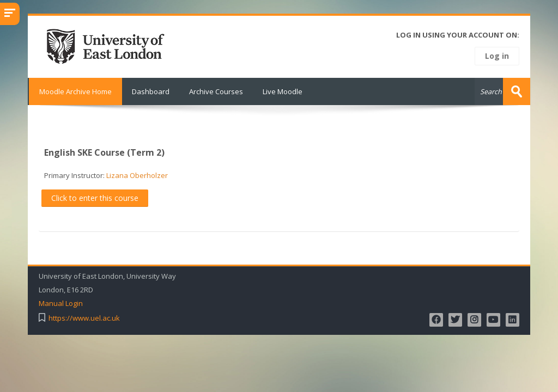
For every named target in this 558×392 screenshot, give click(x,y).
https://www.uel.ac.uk (84, 318)
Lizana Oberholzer (137, 175)
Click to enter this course (95, 198)
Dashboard (151, 91)
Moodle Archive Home (75, 91)
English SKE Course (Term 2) (104, 152)
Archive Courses (216, 91)
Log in (497, 56)
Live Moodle (283, 91)
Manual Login (61, 304)
